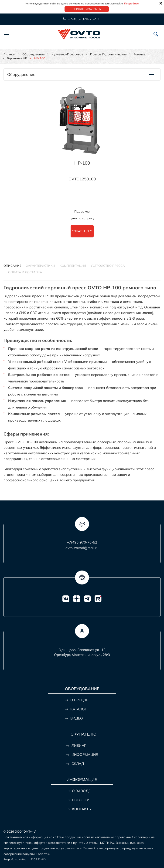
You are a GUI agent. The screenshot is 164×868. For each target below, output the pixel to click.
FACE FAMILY (38, 859)
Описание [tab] (12, 266)
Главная (9, 54)
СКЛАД (78, 764)
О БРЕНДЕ (79, 700)
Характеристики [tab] (41, 266)
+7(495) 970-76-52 (83, 19)
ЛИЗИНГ (79, 745)
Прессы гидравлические (108, 54)
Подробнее (131, 3)
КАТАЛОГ (79, 709)
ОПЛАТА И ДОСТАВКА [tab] (25, 272)
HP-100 (82, 163)
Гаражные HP (17, 58)
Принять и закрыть (87, 9)
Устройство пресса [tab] (108, 266)
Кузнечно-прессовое (67, 54)
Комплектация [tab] (73, 266)
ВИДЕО (77, 718)
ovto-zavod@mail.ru (82, 548)
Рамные (139, 54)
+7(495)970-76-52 (82, 542)
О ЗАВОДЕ (81, 791)
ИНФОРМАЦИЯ (85, 755)
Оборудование (33, 54)
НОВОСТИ (81, 800)
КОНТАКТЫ (82, 809)
